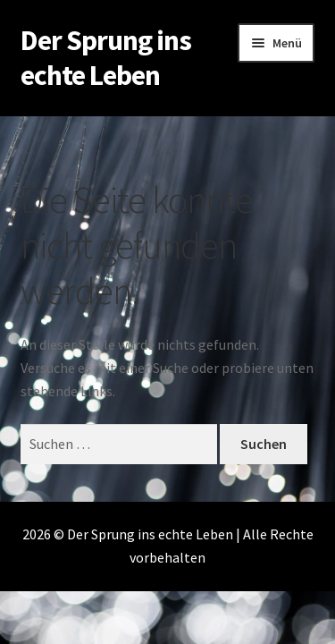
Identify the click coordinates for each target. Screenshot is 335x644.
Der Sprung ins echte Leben (106, 58)
